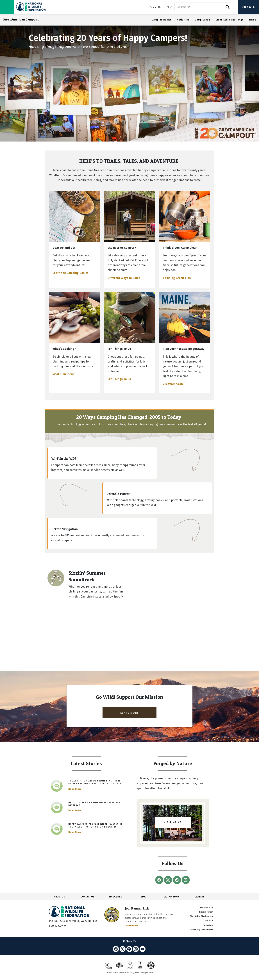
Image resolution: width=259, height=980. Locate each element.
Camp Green (202, 20)
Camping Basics (162, 20)
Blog (169, 7)
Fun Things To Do (119, 379)
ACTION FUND (172, 897)
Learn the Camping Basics (70, 273)
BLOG (144, 897)
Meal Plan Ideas (63, 374)
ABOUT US (59, 897)
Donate (249, 7)
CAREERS (200, 897)
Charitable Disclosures (201, 916)
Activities (183, 20)
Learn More (132, 925)
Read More (75, 789)
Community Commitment (201, 930)
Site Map (209, 921)
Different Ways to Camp (124, 278)
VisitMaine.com (173, 384)
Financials (208, 925)
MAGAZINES (116, 897)
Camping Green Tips (177, 278)
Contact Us (155, 7)
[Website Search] (203, 7)
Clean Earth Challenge (230, 20)
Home (253, 20)
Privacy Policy (206, 912)
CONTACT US (88, 897)
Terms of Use (206, 907)
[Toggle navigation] (7, 7)
